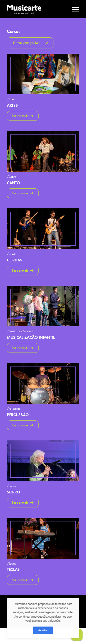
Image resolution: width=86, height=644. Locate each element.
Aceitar (43, 639)
